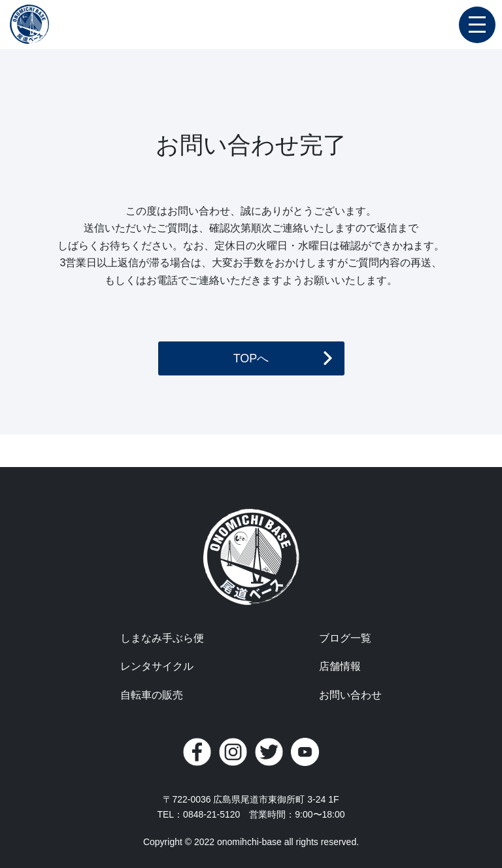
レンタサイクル (157, 666)
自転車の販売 (152, 695)
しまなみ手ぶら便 (162, 638)
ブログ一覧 (345, 638)
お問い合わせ (350, 695)
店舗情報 (340, 666)
